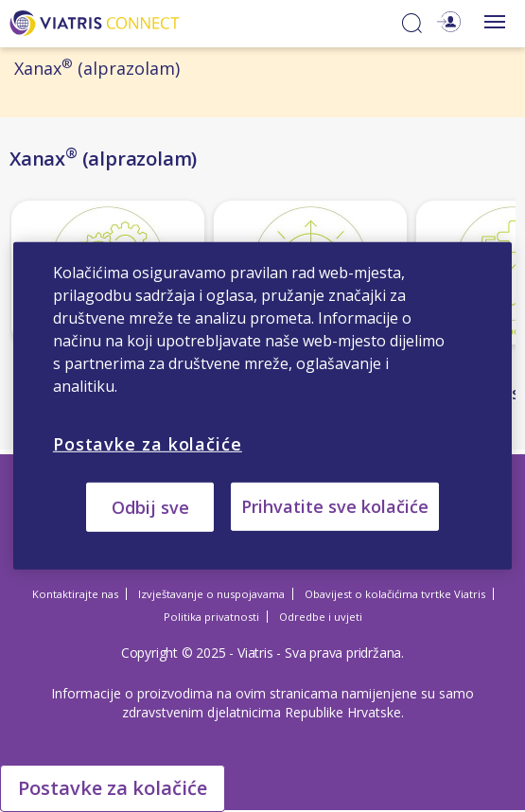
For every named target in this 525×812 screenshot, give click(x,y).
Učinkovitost (269, 374)
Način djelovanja (81, 374)
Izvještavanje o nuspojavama (211, 594)
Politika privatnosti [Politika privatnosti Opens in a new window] (211, 617)
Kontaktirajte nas (75, 594)
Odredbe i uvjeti (321, 617)
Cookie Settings (90, 785)
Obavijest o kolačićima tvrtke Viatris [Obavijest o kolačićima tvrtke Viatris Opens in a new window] (395, 594)
